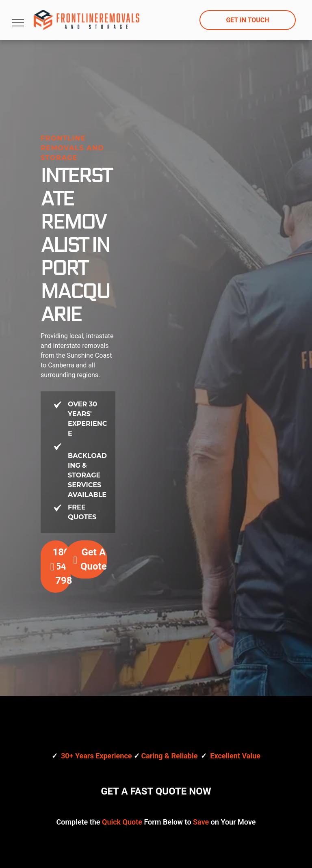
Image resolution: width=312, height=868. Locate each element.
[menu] (18, 23)
